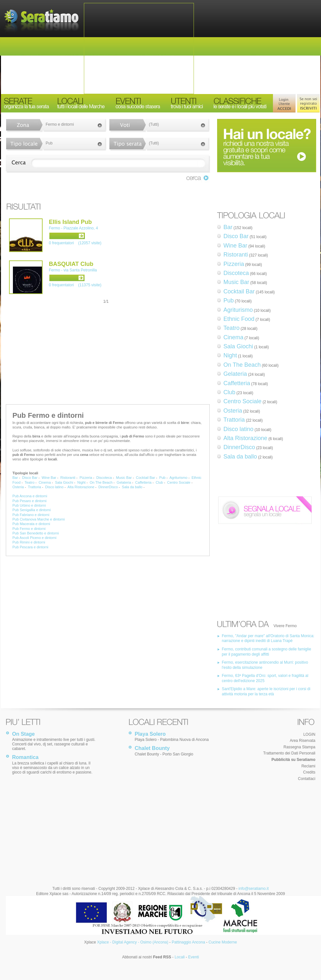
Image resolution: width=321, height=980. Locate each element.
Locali (180, 957)
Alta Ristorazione (81, 487)
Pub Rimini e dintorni (29, 542)
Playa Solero (150, 734)
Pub (162, 478)
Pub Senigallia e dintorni (32, 510)
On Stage (24, 734)
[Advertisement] (139, 48)
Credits (309, 772)
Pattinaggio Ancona (188, 942)
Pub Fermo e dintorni (29, 529)
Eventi (193, 957)
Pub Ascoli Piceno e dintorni (35, 538)
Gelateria (124, 482)
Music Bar (124, 478)
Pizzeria (86, 478)
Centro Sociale (179, 482)
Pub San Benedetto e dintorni (36, 533)
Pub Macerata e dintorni (31, 524)
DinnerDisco (108, 487)
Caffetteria (143, 482)
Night (82, 482)
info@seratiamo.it (254, 889)
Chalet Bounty (152, 748)
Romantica (25, 757)
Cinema (45, 482)
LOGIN (309, 734)
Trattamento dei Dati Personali (289, 753)
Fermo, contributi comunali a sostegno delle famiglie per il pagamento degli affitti (267, 652)
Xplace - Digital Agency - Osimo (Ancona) (133, 942)
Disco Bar (30, 478)
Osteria (18, 487)
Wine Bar (49, 478)
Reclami (308, 766)
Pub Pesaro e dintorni (30, 501)
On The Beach (101, 482)
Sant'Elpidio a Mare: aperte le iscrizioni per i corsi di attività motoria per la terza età (266, 691)
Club (160, 482)
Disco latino (54, 487)
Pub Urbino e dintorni (29, 505)
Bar (15, 478)
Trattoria (35, 487)
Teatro (30, 482)
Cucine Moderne (223, 942)
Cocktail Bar (145, 478)
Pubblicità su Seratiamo (293, 760)
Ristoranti (68, 478)
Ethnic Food (239, 319)
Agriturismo (178, 478)
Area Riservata (302, 741)
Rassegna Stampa (300, 747)
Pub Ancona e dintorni (30, 496)
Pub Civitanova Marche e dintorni (39, 519)
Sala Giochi (64, 482)
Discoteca (104, 478)
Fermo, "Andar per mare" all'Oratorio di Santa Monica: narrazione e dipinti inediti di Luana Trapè (268, 638)
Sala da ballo (132, 487)
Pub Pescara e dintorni (30, 547)
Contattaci (306, 779)
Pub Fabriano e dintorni (31, 515)
